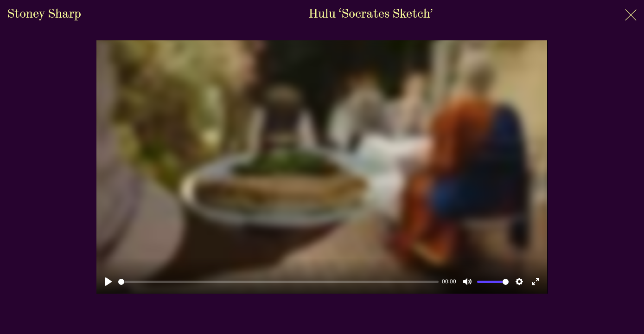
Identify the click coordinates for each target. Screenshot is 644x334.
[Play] (108, 282)
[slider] (278, 282)
